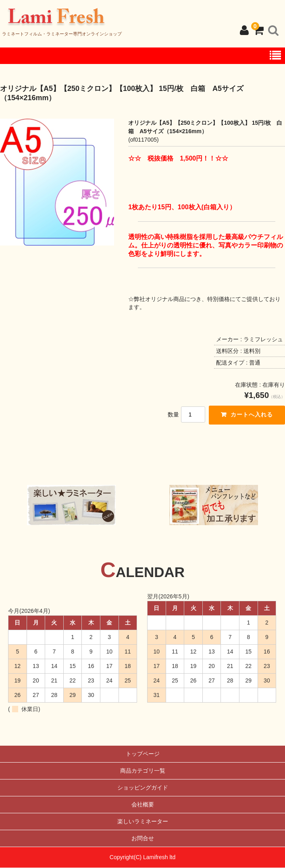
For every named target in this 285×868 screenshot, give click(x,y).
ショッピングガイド (143, 788)
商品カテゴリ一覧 (143, 771)
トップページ (143, 754)
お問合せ (143, 839)
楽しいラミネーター (143, 822)
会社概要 (143, 805)
